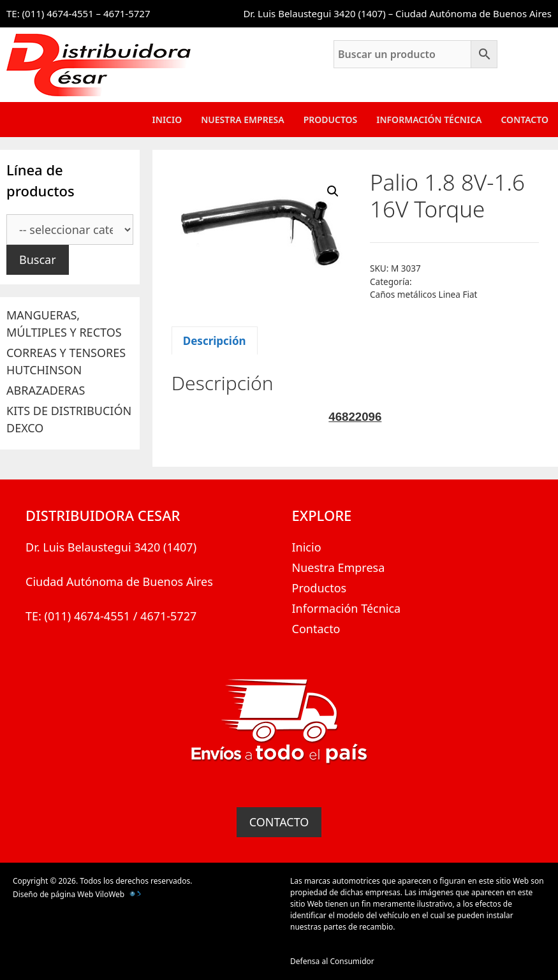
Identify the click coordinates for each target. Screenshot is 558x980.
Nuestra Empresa (242, 120)
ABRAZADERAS (46, 390)
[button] (333, 191)
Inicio (167, 120)
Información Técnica (429, 120)
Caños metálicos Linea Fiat (424, 294)
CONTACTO (279, 822)
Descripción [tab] (215, 341)
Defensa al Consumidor (332, 961)
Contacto (525, 120)
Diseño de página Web (53, 894)
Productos (331, 120)
